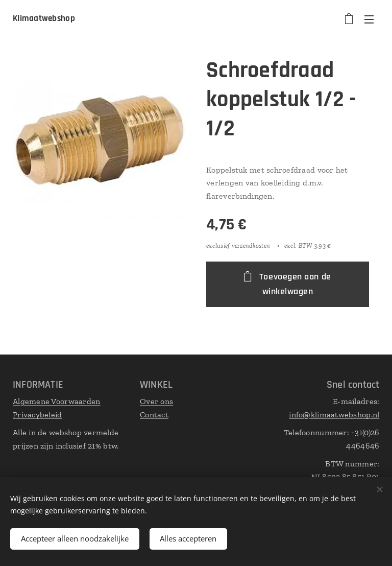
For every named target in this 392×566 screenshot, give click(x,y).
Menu (369, 19)
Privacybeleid (38, 415)
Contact (154, 415)
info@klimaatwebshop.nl (334, 415)
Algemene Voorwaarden (56, 401)
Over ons (156, 401)
